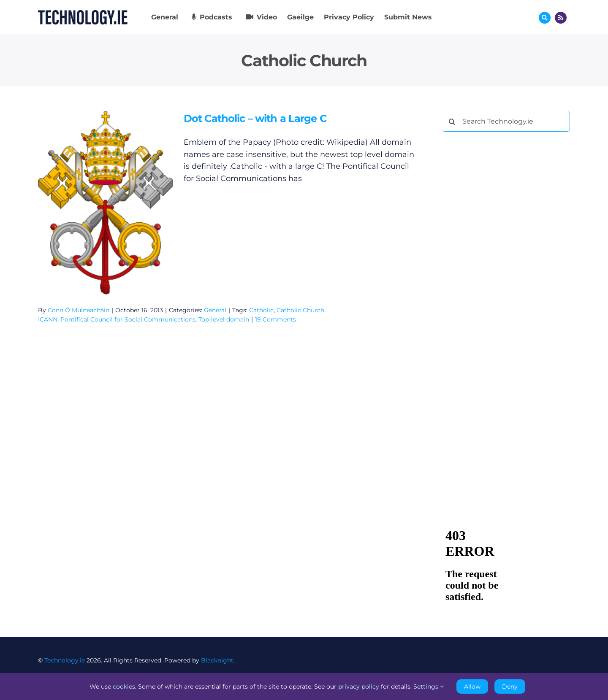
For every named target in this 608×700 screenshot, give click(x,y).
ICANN (48, 319)
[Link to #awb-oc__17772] (545, 18)
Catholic (261, 310)
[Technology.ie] (83, 14)
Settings (429, 686)
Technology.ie (65, 660)
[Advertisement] (505, 267)
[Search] (452, 122)
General (215, 310)
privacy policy (359, 686)
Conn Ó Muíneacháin (79, 310)
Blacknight (217, 660)
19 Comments (275, 319)
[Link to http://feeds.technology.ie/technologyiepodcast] (561, 18)
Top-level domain (224, 319)
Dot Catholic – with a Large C (255, 118)
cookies (124, 686)
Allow (472, 686)
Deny (510, 686)
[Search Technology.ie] (506, 122)
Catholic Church (300, 310)
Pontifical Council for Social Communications (128, 319)
